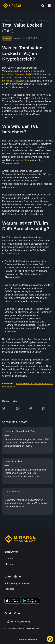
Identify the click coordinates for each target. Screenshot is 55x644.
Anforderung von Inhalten (17, 583)
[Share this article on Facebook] (17, 408)
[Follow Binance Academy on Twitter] (10, 613)
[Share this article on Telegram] (30, 408)
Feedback (9, 589)
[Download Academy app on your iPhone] (12, 601)
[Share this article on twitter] (4, 408)
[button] (49, 6)
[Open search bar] (42, 6)
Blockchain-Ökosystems (14, 81)
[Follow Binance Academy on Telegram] (15, 613)
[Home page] (12, 6)
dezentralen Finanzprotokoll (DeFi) (19, 74)
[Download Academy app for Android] (31, 601)
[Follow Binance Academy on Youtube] (19, 613)
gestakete (25, 160)
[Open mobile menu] (49, 6)
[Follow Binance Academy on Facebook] (6, 613)
